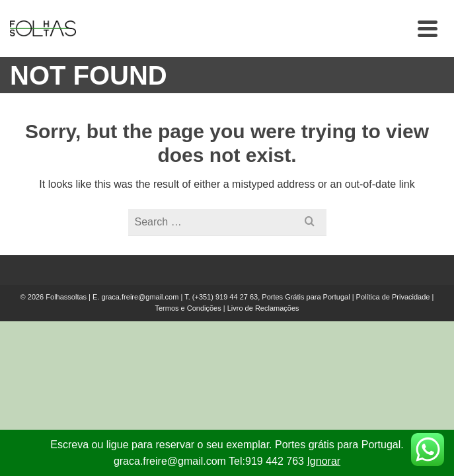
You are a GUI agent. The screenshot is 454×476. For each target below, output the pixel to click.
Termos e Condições (188, 308)
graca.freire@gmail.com (140, 297)
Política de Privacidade (393, 297)
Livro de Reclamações (263, 308)
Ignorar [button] (323, 461)
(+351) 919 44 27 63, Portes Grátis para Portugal (272, 297)
